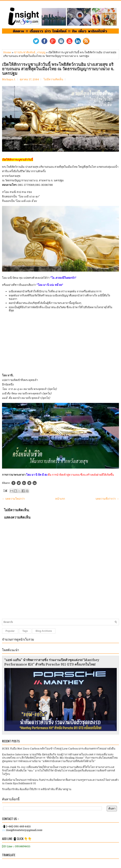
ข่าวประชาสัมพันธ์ (25, 52)
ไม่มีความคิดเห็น (53, 79)
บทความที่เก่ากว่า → (107, 499)
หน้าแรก (60, 499)
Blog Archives (44, 631)
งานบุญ (41, 52)
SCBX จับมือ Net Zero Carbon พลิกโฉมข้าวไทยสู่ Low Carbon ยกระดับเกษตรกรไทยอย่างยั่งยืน (59, 749)
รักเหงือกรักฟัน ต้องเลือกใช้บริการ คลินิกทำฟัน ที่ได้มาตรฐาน (37, 789)
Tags (25, 631)
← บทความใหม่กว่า (13, 499)
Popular (10, 631)
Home (7, 52)
